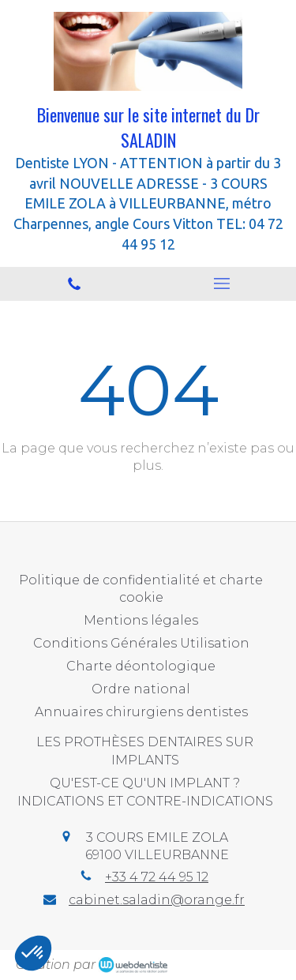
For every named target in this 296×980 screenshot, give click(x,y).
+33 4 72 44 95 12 (157, 877)
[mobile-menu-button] (223, 283)
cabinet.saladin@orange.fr (157, 900)
